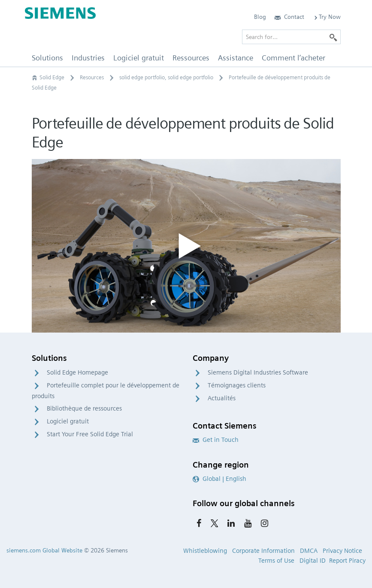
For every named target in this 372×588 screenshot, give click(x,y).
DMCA (309, 551)
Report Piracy (347, 561)
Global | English (219, 479)
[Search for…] (291, 37)
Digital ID (313, 561)
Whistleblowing (205, 551)
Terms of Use (276, 561)
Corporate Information (263, 551)
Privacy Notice (342, 551)
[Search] (333, 37)
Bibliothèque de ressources (84, 408)
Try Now (327, 17)
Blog (260, 17)
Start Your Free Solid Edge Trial (90, 434)
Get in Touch (216, 440)
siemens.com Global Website (44, 550)
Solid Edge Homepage (77, 372)
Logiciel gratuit (68, 421)
